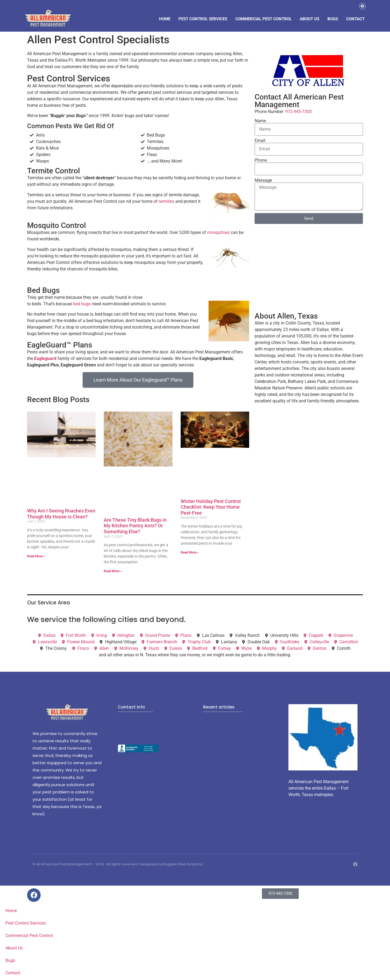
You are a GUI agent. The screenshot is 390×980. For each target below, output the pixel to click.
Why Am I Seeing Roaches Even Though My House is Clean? (61, 514)
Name (260, 122)
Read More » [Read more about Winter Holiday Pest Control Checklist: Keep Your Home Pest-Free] (190, 553)
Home (165, 19)
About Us (310, 19)
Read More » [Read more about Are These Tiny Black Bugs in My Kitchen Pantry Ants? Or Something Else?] (113, 572)
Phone (261, 161)
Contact (355, 19)
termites (166, 202)
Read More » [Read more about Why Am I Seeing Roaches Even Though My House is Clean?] (36, 557)
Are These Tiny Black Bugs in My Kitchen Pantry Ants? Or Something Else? (135, 527)
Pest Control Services (203, 19)
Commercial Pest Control (264, 19)
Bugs (333, 19)
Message (263, 181)
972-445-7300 (298, 112)
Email (260, 141)
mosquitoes (218, 233)
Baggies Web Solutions (183, 865)
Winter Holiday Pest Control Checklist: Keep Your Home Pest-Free (211, 508)
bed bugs (82, 304)
